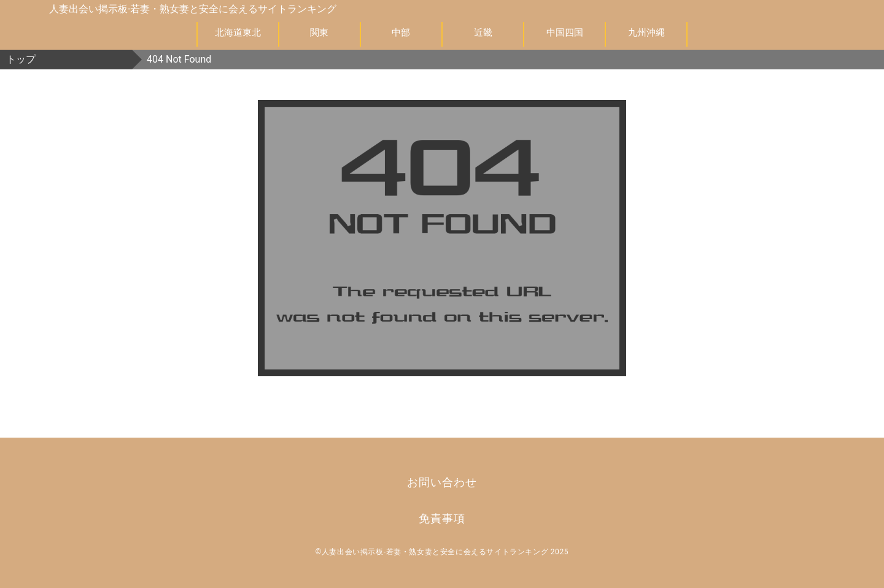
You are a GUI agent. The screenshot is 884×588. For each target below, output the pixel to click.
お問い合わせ (442, 482)
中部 (401, 33)
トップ (21, 59)
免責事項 (442, 518)
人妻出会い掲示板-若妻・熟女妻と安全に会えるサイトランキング (193, 9)
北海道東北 (238, 33)
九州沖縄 (646, 33)
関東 (319, 33)
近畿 (483, 33)
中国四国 (565, 33)
